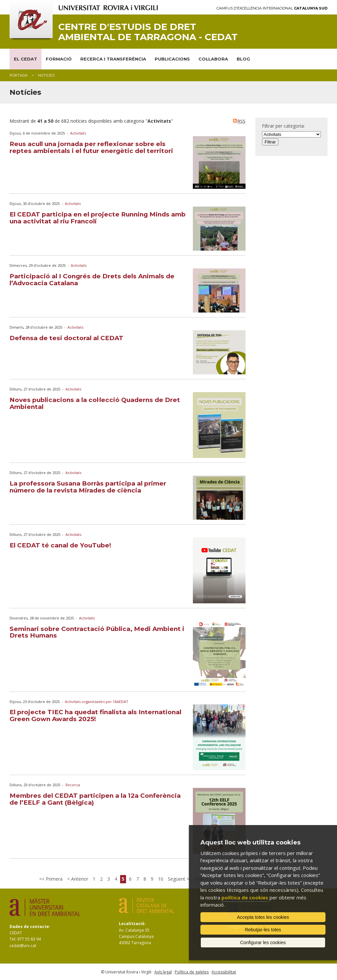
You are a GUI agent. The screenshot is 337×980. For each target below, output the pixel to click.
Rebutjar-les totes (263, 930)
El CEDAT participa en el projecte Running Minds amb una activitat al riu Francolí (98, 218)
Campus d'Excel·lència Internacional (272, 8)
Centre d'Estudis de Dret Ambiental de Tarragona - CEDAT (148, 32)
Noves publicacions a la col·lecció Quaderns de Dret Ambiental (95, 403)
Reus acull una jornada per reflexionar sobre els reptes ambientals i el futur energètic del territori (91, 147)
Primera (53, 879)
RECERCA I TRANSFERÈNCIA (113, 59)
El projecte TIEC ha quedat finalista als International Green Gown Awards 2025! (95, 716)
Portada (19, 75)
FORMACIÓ (59, 59)
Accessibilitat (224, 972)
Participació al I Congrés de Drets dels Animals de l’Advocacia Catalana (92, 280)
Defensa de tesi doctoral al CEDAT (66, 338)
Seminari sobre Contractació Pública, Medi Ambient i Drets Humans (97, 632)
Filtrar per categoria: (283, 126)
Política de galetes (192, 972)
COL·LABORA (213, 59)
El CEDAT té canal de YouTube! (60, 545)
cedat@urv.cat (23, 946)
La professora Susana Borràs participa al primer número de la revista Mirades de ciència (88, 487)
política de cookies (245, 897)
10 (161, 879)
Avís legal (163, 972)
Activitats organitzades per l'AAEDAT (97, 702)
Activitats (78, 133)
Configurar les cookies (263, 942)
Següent (177, 879)
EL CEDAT (26, 59)
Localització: (132, 924)
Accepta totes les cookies (263, 917)
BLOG (243, 59)
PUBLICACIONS (172, 59)
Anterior (79, 879)
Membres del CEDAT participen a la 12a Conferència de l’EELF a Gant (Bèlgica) (95, 799)
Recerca (73, 785)
